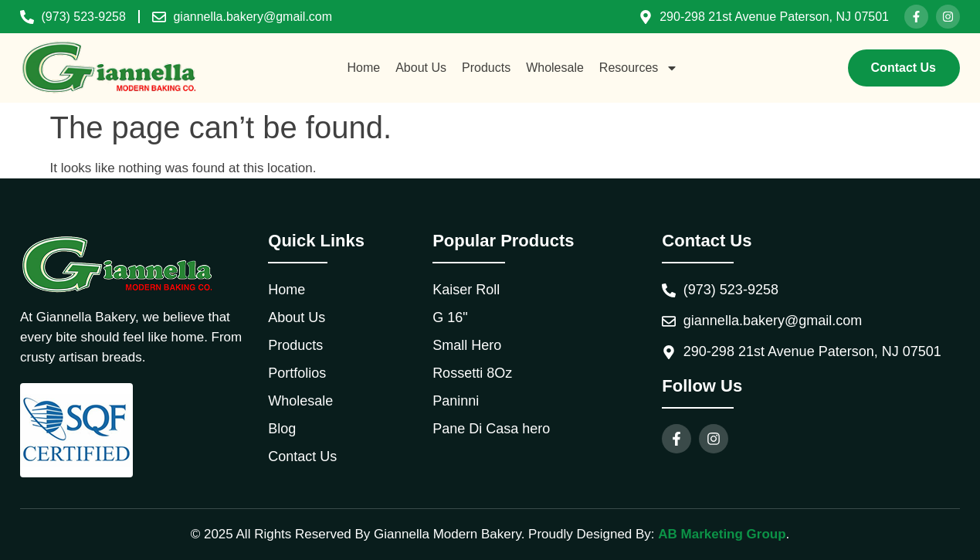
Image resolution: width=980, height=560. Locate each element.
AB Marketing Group (722, 534)
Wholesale (555, 68)
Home (364, 68)
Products (486, 68)
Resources (639, 68)
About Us (421, 68)
